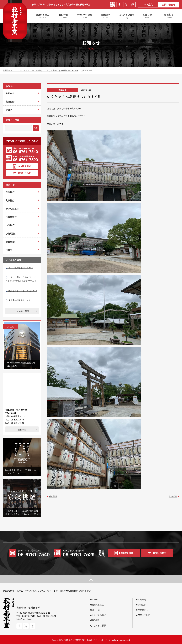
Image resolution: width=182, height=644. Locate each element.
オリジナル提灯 (84, 16)
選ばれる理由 (42, 16)
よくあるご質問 (126, 16)
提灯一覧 (63, 16)
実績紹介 (105, 16)
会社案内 (168, 16)
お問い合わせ (169, 5)
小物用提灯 (11, 234)
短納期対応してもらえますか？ (21, 291)
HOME (94, 599)
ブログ (9, 110)
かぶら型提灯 (12, 209)
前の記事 (53, 496)
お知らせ (147, 16)
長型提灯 (10, 192)
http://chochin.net (24, 619)
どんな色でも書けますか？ (19, 268)
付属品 (9, 250)
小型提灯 (10, 225)
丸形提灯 (10, 200)
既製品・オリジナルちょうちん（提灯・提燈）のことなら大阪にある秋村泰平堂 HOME (40, 70)
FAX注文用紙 (22, 166)
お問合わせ (143, 610)
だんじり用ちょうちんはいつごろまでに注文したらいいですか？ (21, 279)
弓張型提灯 (11, 217)
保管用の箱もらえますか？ (19, 300)
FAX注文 (148, 5)
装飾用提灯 (11, 242)
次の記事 (173, 496)
